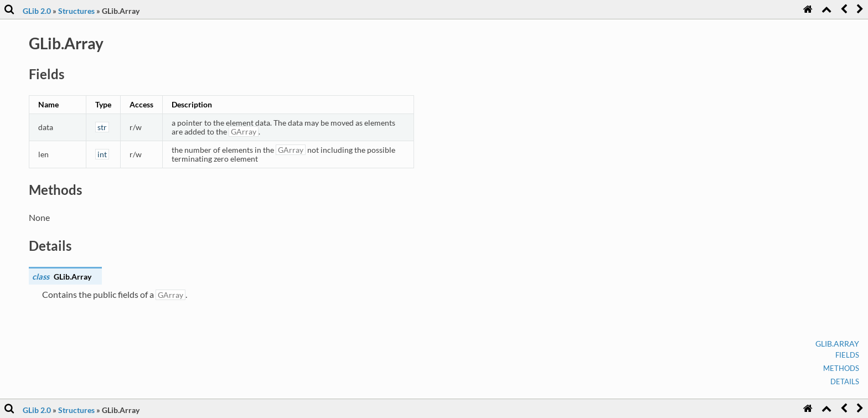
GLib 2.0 (37, 11)
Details (845, 381)
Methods (841, 368)
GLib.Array (837, 344)
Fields (847, 355)
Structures (76, 11)
